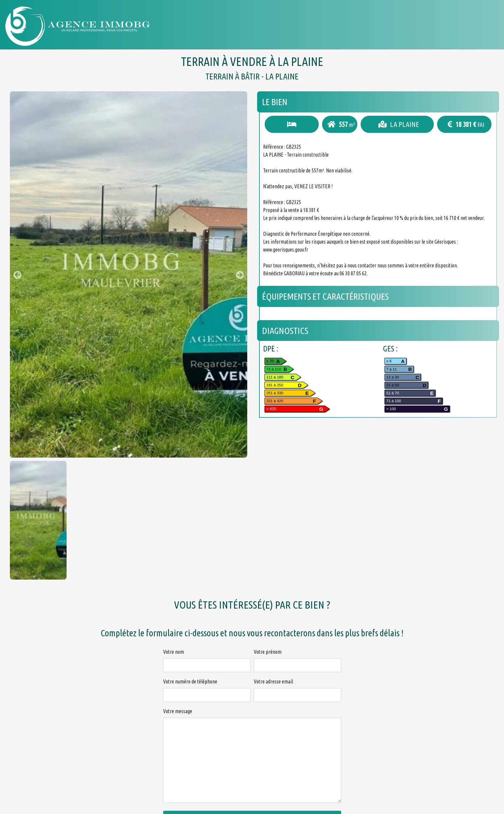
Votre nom (174, 652)
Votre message (178, 711)
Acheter (319, 26)
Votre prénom (268, 652)
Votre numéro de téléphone (190, 681)
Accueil (281, 26)
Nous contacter (452, 26)
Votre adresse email (273, 681)
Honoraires (396, 26)
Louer (355, 26)
